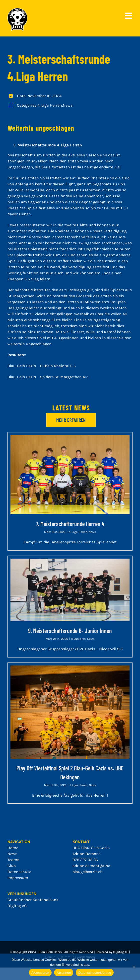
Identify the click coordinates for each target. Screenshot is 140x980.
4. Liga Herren (50, 105)
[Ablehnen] (134, 967)
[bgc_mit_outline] (17, 10)
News (68, 105)
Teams (13, 860)
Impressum (18, 878)
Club (12, 866)
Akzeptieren (40, 973)
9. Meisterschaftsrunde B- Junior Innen (70, 631)
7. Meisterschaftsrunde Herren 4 (70, 524)
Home (13, 848)
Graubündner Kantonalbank (33, 900)
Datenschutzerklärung (95, 973)
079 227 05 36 (85, 860)
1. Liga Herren (79, 785)
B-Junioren (78, 639)
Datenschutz (19, 872)
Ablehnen (64, 973)
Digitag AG (17, 906)
